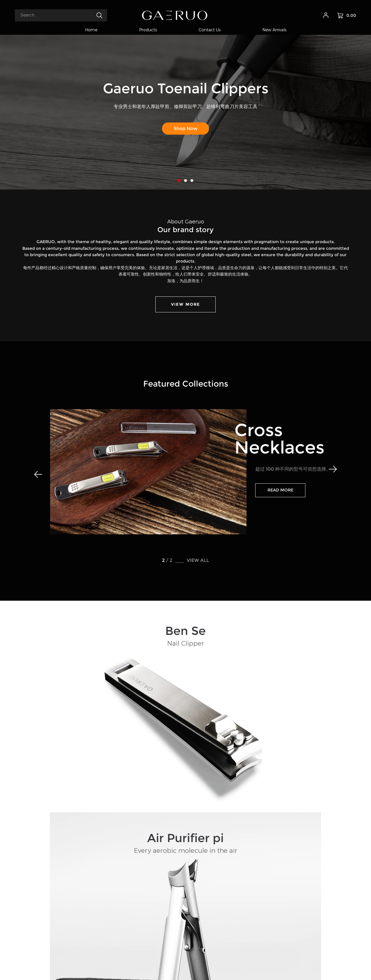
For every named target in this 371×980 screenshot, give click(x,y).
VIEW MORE (186, 305)
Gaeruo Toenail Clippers (186, 92)
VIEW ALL (198, 562)
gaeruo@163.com (117, 940)
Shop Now (186, 128)
